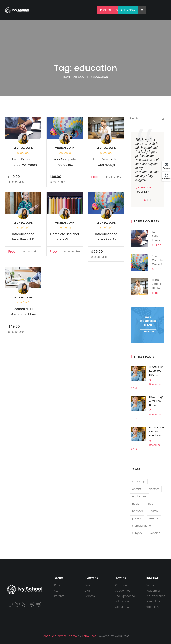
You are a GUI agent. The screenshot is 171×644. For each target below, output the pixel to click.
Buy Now (167, 178)
